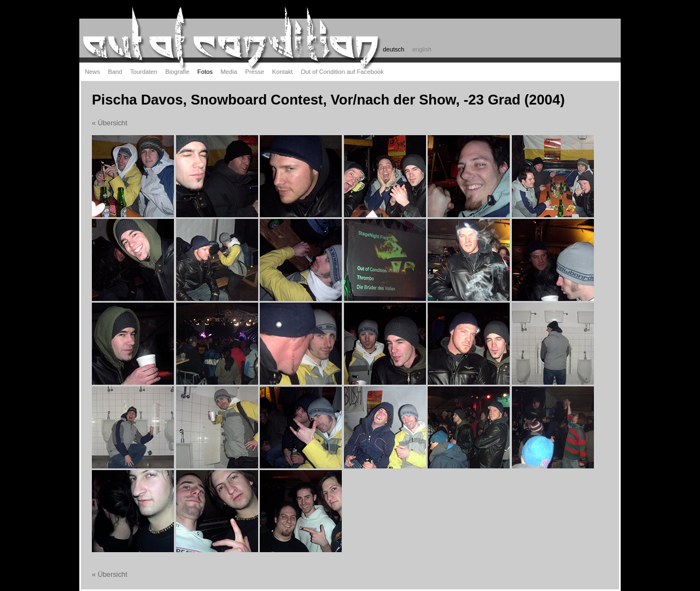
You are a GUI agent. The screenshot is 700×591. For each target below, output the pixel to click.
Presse (255, 72)
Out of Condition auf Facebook (342, 72)
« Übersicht (110, 123)
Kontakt (283, 72)
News (92, 72)
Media (229, 72)
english (422, 49)
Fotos (205, 72)
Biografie (177, 72)
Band (115, 72)
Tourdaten (144, 72)
